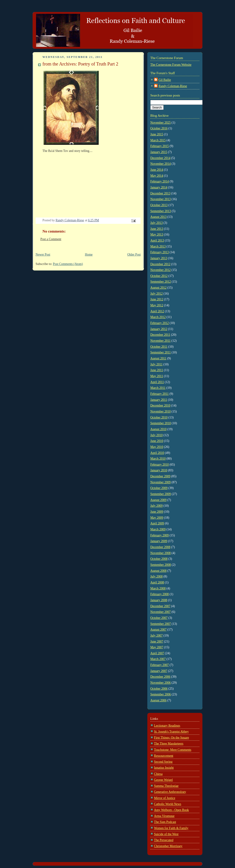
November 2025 (161, 123)
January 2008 (159, 600)
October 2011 (159, 347)
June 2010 (157, 441)
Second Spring (163, 762)
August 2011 (158, 358)
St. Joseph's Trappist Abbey (171, 732)
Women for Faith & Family (171, 828)
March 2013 (158, 246)
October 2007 (159, 618)
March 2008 (158, 588)
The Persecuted (164, 840)
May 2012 (157, 305)
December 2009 (160, 476)
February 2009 (159, 535)
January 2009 (159, 541)
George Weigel (163, 780)
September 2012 (161, 282)
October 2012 (159, 276)
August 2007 (158, 630)
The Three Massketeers (169, 744)
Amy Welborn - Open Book (171, 810)
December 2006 (160, 677)
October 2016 (159, 128)
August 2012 (158, 288)
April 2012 (157, 311)
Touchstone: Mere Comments (173, 750)
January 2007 (159, 671)
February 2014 (159, 181)
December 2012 (160, 264)
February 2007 (159, 665)
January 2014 (159, 187)
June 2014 (157, 170)
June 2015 (157, 134)
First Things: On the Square (171, 738)
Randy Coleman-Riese (173, 86)
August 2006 (158, 700)
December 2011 (160, 335)
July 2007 (157, 636)
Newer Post (43, 255)
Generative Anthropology (170, 792)
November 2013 (161, 199)
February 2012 (159, 323)
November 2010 (161, 411)
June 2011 (157, 370)
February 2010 (159, 465)
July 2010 (157, 435)
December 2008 (160, 547)
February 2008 (159, 594)
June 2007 (157, 642)
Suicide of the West (166, 834)
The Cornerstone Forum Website (171, 65)
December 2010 (160, 406)
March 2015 (158, 140)
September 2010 (161, 423)
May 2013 (157, 235)
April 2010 (157, 453)
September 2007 (161, 624)
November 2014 (161, 164)
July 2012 (157, 294)
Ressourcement (164, 756)
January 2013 (159, 258)
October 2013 (159, 205)
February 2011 (159, 394)
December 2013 (160, 193)
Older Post (134, 255)
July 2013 (157, 223)
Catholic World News (168, 804)
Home (89, 255)
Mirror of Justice (165, 798)
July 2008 (157, 576)
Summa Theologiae (166, 786)
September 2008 (161, 565)
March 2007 (158, 659)
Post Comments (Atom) (68, 264)
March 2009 (158, 529)
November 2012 (161, 270)
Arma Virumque (164, 816)
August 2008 (158, 571)
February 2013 (159, 252)
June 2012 (157, 299)
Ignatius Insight (164, 768)
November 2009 (161, 482)
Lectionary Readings (167, 726)
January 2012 (159, 329)
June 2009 (157, 512)
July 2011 (156, 364)
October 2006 (159, 689)
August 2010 (158, 429)
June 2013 (157, 229)
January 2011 (159, 400)
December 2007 (160, 606)
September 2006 (161, 694)
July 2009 (157, 506)
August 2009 (158, 500)
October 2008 (159, 559)
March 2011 (158, 388)
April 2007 (157, 653)
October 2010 (159, 417)
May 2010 (157, 447)
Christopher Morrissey (168, 846)
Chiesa (158, 774)
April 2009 (157, 523)
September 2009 (161, 494)
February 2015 (159, 146)
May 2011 (157, 376)
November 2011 (160, 341)
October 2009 (159, 488)
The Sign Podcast (165, 822)
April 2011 (157, 382)
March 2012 (158, 317)
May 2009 (157, 518)
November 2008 (161, 553)
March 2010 (158, 459)
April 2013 (157, 240)
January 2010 (159, 470)
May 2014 (157, 176)
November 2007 (161, 612)
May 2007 (157, 647)
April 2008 (157, 582)
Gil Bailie (165, 80)
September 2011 (161, 352)
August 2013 (158, 217)
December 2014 (160, 158)
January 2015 (159, 152)
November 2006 (161, 683)
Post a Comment (51, 239)
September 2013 (161, 211)
